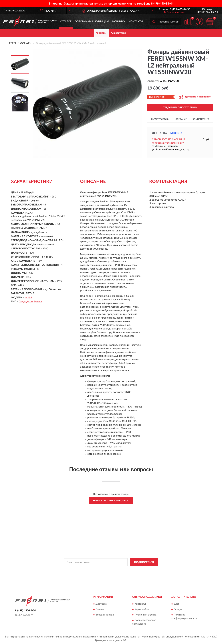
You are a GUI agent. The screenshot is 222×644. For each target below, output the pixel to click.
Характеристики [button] (160, 119)
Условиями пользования (144, 570)
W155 (28, 298)
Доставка (101, 604)
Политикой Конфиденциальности (112, 570)
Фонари (101, 33)
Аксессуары (118, 33)
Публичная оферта (145, 615)
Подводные (26, 302)
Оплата (100, 609)
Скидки (178, 609)
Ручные (38, 302)
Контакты (136, 22)
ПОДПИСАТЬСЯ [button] (144, 562)
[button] (174, 12)
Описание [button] (181, 119)
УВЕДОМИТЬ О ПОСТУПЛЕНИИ (180, 107)
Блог (176, 604)
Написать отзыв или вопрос (111, 501)
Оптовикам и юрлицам (92, 22)
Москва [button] (176, 133)
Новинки (119, 22)
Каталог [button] (66, 22)
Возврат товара (105, 615)
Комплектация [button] (201, 119)
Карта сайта (142, 609)
